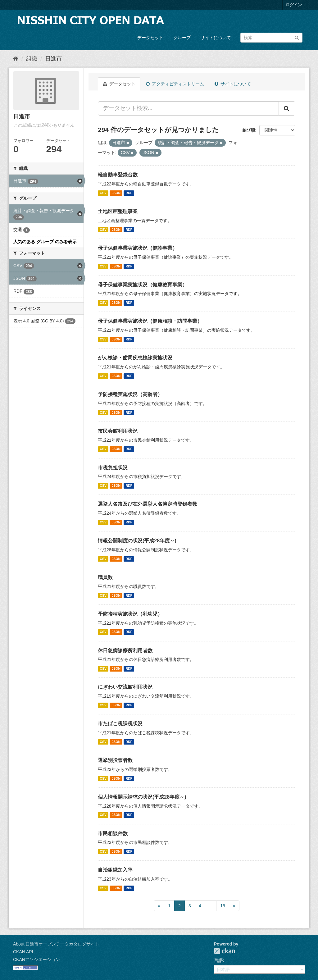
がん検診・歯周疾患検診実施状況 (135, 358)
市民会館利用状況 (118, 431)
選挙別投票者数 (115, 760)
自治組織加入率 (115, 870)
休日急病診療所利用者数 (125, 651)
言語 (218, 960)
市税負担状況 (113, 468)
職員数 (105, 577)
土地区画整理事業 (118, 211)
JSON (116, 193)
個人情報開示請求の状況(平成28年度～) (142, 797)
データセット (150, 38)
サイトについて (216, 38)
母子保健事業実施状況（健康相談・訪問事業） (150, 321)
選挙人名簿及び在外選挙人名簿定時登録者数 (148, 504)
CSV (103, 193)
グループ (182, 38)
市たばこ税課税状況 (120, 724)
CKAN (225, 951)
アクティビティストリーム (175, 84)
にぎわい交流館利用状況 (125, 687)
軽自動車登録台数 (118, 175)
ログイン (294, 5)
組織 (32, 59)
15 (223, 906)
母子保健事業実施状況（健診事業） (138, 248)
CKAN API (23, 952)
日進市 (53, 59)
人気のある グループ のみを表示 (45, 242)
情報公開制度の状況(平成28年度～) (137, 541)
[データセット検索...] (188, 108)
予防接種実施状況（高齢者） (130, 394)
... (211, 906)
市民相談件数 (113, 834)
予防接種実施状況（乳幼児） (130, 614)
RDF (129, 193)
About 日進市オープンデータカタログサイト (56, 944)
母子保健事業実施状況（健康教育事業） (143, 285)
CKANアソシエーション (36, 959)
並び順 (248, 130)
